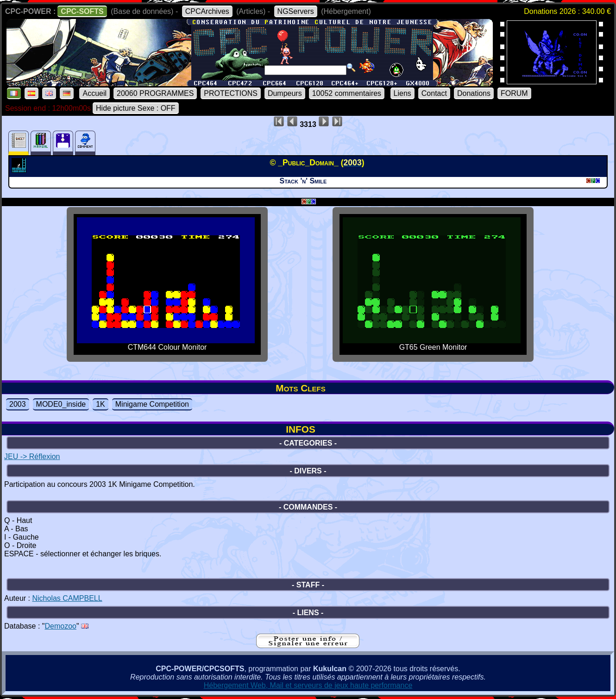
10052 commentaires (347, 93)
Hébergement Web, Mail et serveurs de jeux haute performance (308, 685)
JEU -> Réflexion (32, 457)
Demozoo (61, 626)
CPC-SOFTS (82, 11)
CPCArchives (207, 11)
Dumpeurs (285, 93)
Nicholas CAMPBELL (67, 598)
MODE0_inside (61, 404)
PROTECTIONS (231, 93)
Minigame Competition (152, 404)
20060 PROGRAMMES (155, 93)
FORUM (514, 93)
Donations (474, 93)
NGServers (296, 11)
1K (101, 404)
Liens (402, 93)
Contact (434, 93)
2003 (18, 404)
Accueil (94, 93)
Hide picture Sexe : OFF (136, 108)
